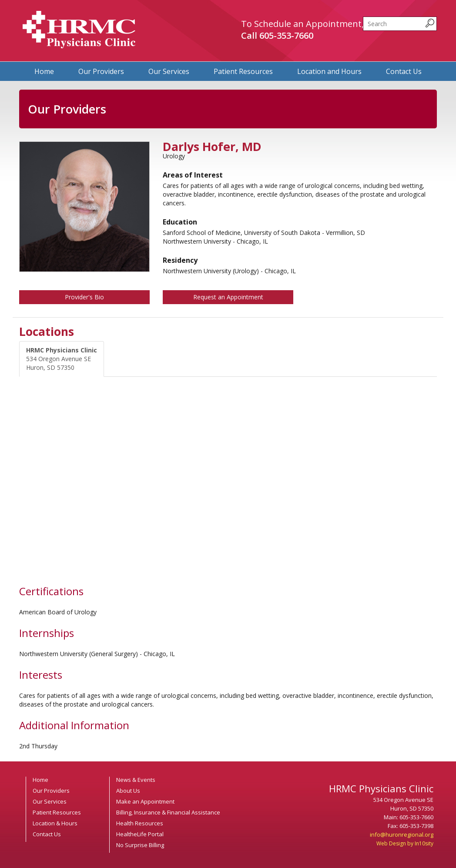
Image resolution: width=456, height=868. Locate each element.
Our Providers (101, 71)
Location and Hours (329, 71)
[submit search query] (430, 23)
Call (277, 35)
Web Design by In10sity (405, 843)
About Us (128, 791)
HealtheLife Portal (140, 834)
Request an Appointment (228, 297)
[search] (400, 24)
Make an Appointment (145, 801)
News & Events (136, 780)
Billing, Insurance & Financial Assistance (168, 812)
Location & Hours (55, 823)
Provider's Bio (84, 297)
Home (44, 71)
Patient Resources (243, 71)
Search (363, 17)
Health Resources (140, 823)
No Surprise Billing (140, 845)
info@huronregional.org (402, 834)
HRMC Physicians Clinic (79, 30)
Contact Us (404, 71)
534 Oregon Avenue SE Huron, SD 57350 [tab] (62, 359)
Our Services (169, 71)
